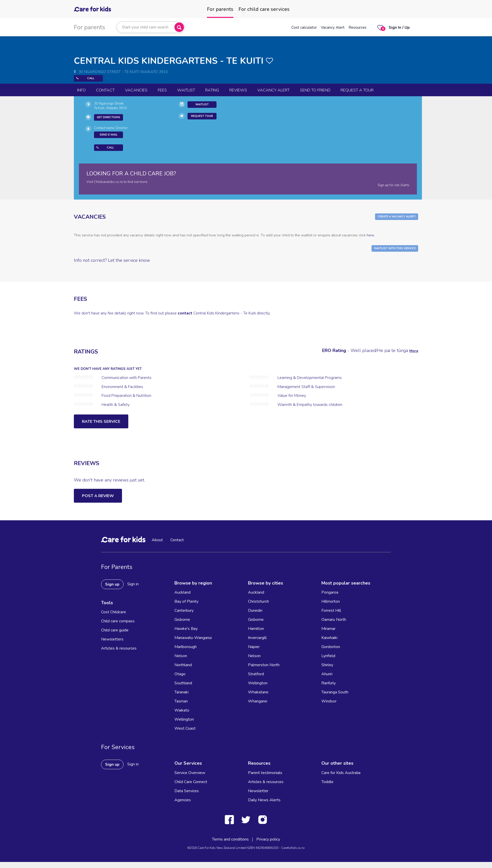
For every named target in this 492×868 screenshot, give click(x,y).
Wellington (184, 719)
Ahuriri (327, 674)
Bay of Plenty (186, 601)
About (157, 540)
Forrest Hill (331, 610)
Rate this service (101, 422)
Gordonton (331, 647)
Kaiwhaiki (329, 638)
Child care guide (115, 630)
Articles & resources (119, 648)
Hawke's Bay (186, 629)
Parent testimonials (265, 773)
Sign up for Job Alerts (393, 185)
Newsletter (258, 791)
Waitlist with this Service (395, 248)
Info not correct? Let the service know (112, 260)
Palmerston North (264, 665)
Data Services (187, 791)
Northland (183, 665)
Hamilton (256, 629)
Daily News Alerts (264, 800)
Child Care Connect (191, 782)
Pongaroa (330, 592)
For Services (118, 747)
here (370, 235)
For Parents (117, 567)
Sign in (133, 584)
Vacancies (136, 90)
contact (185, 313)
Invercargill (257, 638)
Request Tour (202, 116)
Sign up (112, 584)
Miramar (328, 629)
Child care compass (118, 621)
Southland (183, 683)
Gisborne (182, 620)
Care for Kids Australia (341, 773)
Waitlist (186, 90)
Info (81, 90)
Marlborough (186, 647)
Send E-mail (109, 135)
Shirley (327, 665)
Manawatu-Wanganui (193, 638)
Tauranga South (335, 692)
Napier (254, 647)
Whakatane (258, 692)
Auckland (182, 592)
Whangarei (258, 701)
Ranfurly (329, 683)
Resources (358, 27)
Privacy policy (268, 839)
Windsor (329, 701)
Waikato (182, 710)
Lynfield (328, 656)
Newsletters (112, 639)
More (414, 351)
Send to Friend (315, 90)
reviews (238, 90)
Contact (105, 90)
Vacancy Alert (333, 27)
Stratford (256, 674)
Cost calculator (304, 27)
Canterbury (184, 610)
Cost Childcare (114, 612)
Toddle (327, 782)
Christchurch (258, 601)
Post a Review (98, 496)
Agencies (183, 800)
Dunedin (255, 610)
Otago (180, 674)
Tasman (181, 701)
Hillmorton (331, 601)
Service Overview (190, 773)
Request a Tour (357, 90)
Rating (212, 90)
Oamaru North (334, 620)
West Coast (185, 728)
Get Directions (109, 117)
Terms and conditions (230, 839)
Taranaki (181, 692)
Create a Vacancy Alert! (397, 217)
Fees (162, 90)
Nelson (181, 656)
